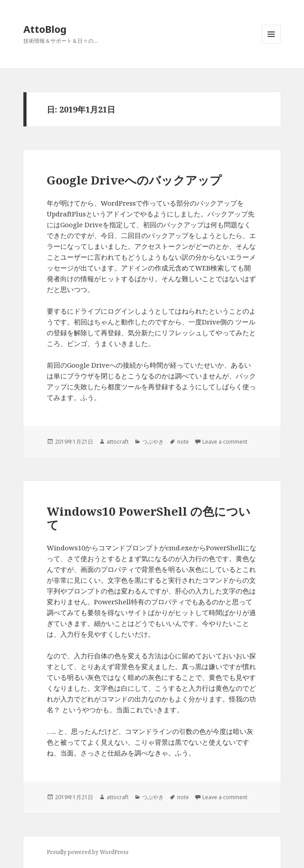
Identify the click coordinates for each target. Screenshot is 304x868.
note (183, 442)
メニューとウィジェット (271, 43)
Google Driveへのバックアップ (134, 180)
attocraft (118, 442)
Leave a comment (225, 442)
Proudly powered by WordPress (88, 852)
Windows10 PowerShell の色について (149, 518)
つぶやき (153, 442)
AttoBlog (45, 29)
